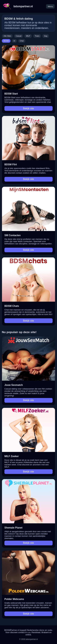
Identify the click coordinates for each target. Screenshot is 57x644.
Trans (37, 36)
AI (14, 41)
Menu (50, 6)
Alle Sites (7, 36)
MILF (28, 36)
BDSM (6, 41)
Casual (19, 36)
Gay (46, 36)
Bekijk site (28, 108)
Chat (22, 41)
